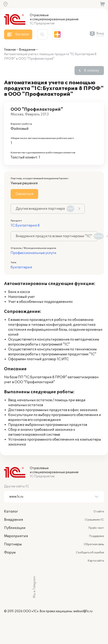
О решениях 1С (94, 520)
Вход (100, 34)
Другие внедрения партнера (45, 209)
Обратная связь (94, 544)
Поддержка (96, 536)
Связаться (24, 194)
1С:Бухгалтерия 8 (25, 226)
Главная (10, 50)
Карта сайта (96, 561)
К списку (92, 71)
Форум (10, 553)
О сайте (99, 512)
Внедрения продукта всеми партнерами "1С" (57, 236)
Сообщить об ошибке (90, 553)
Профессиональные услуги (33, 253)
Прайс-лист (96, 528)
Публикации (15, 528)
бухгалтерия (21, 267)
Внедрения (27, 50)
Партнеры (13, 544)
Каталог (11, 512)
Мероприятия (16, 536)
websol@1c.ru (83, 611)
